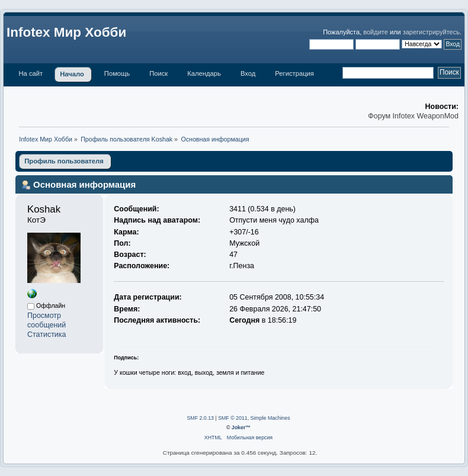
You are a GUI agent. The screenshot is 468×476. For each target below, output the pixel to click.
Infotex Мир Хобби (66, 32)
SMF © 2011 (233, 418)
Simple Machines (270, 418)
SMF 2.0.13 (200, 418)
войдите (376, 32)
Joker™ (241, 427)
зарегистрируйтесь (431, 32)
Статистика (47, 335)
